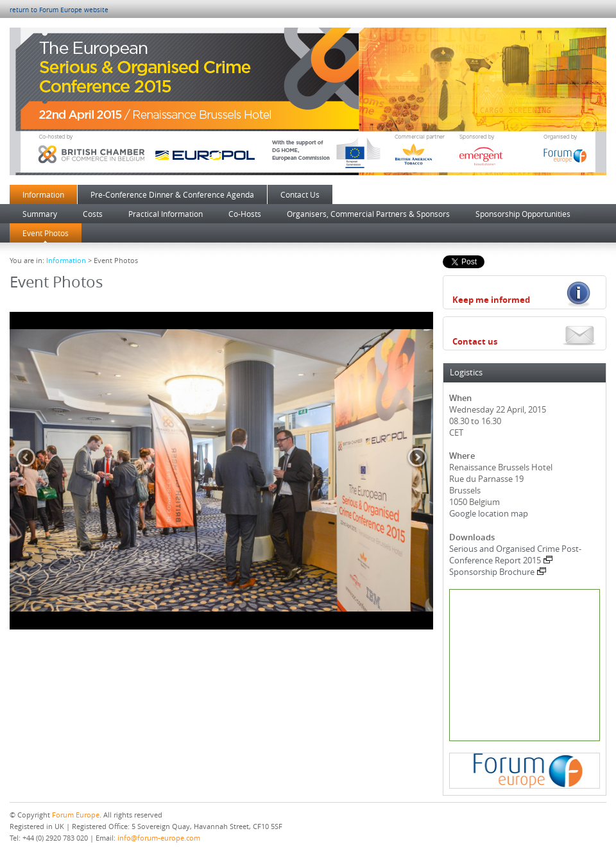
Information (43, 194)
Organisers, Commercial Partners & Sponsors (368, 214)
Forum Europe (76, 815)
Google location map (489, 513)
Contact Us (300, 194)
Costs (93, 214)
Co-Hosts (245, 214)
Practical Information (166, 214)
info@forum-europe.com (159, 838)
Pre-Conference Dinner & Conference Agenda (172, 194)
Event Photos (46, 233)
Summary (40, 214)
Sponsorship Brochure (498, 572)
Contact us (475, 341)
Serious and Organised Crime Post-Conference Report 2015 (515, 554)
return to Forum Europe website (59, 10)
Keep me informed (491, 300)
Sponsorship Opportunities (523, 214)
